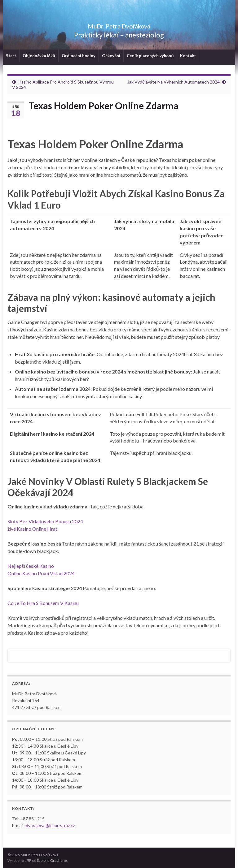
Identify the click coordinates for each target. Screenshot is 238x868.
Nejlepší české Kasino (31, 566)
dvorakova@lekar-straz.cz (50, 825)
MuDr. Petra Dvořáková (119, 25)
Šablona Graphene (52, 860)
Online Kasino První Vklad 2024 (41, 573)
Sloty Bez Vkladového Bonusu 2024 (45, 521)
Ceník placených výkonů (150, 56)
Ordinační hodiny (79, 56)
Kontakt (188, 56)
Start (11, 56)
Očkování (111, 56)
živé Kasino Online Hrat (32, 529)
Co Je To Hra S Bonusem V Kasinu (43, 603)
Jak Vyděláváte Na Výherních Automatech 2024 (174, 82)
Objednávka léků (39, 56)
